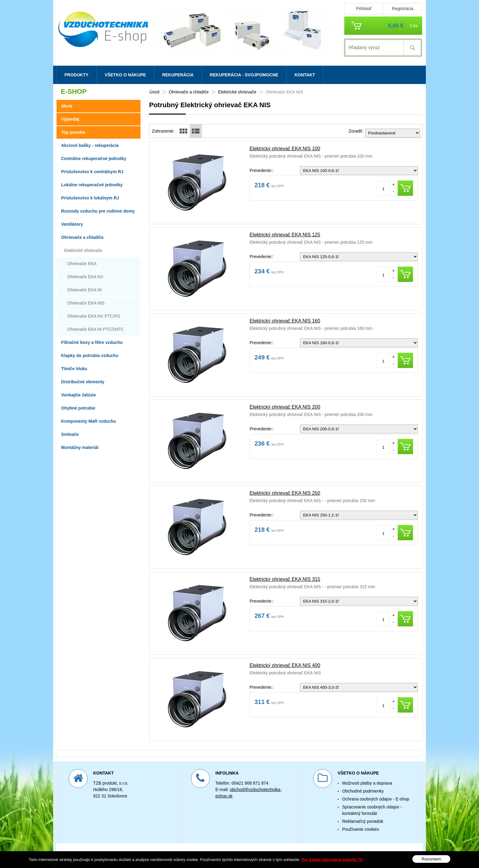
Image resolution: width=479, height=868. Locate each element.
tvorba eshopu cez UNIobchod (262, 855)
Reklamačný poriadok (363, 821)
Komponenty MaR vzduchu (89, 421)
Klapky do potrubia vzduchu (90, 356)
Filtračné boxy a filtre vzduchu (92, 342)
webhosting (304, 855)
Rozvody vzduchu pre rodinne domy (98, 211)
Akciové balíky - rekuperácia (90, 145)
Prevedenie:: (262, 170)
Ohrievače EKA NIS (86, 303)
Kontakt (305, 75)
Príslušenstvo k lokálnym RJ (90, 198)
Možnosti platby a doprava (367, 783)
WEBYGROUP (353, 855)
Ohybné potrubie (78, 408)
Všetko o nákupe (125, 75)
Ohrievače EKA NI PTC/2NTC (95, 329)
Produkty (77, 75)
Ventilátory (72, 224)
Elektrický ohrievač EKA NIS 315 (285, 579)
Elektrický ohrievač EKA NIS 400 (285, 665)
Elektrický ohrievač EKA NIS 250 (285, 493)
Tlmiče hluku (74, 369)
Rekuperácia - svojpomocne (244, 75)
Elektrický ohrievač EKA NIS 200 (285, 407)
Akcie (67, 106)
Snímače (70, 434)
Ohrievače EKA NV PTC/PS (94, 316)
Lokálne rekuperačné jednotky (92, 185)
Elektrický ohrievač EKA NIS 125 (285, 235)
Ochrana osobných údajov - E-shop (376, 799)
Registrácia (403, 9)
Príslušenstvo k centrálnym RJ (92, 172)
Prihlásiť (364, 9)
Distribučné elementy (83, 382)
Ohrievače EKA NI (84, 290)
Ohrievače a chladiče (82, 237)
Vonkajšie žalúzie (79, 395)
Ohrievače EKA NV (85, 277)
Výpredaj (70, 119)
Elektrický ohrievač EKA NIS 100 (285, 149)
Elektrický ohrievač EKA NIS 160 (285, 321)
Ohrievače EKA (82, 264)
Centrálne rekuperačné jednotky (94, 159)
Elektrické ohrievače (83, 250)
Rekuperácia (178, 75)
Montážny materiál (80, 447)
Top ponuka (73, 132)
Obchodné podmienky (363, 791)
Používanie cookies (361, 829)
